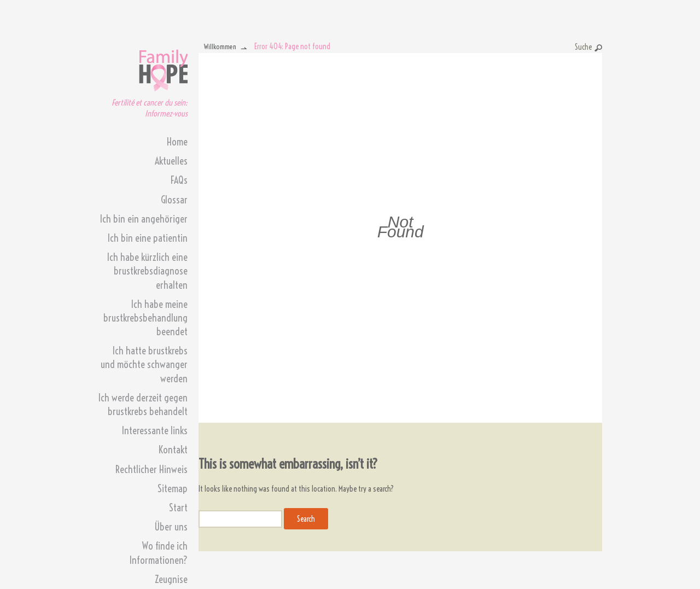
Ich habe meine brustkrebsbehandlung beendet (145, 318)
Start (178, 508)
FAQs (179, 180)
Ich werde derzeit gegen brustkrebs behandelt (143, 405)
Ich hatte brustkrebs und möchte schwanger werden (144, 365)
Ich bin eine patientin (148, 238)
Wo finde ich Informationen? (159, 553)
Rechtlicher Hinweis (151, 470)
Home (177, 142)
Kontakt (173, 450)
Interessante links (155, 431)
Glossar (174, 200)
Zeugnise (171, 579)
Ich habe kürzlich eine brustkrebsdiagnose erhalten (147, 271)
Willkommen (220, 46)
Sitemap (173, 489)
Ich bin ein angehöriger (144, 219)
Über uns (171, 527)
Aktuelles (171, 161)
